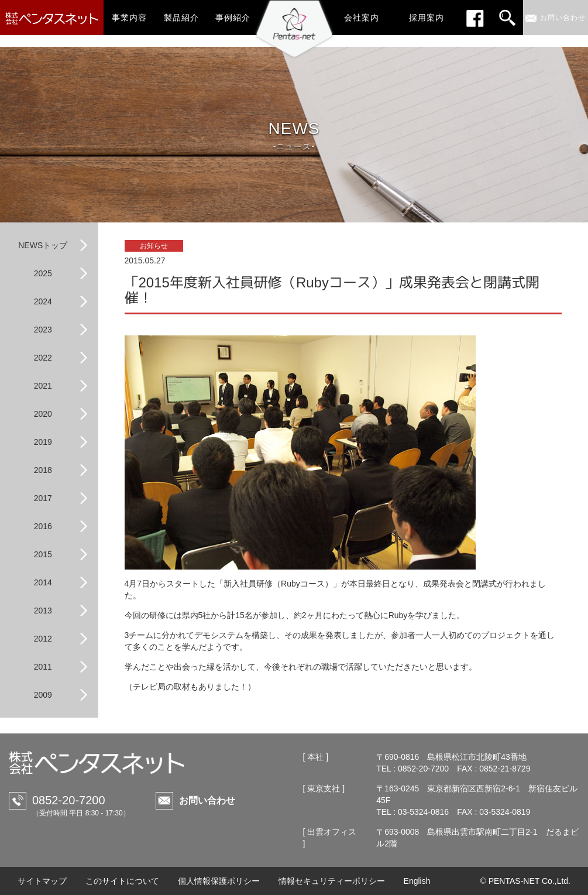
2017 (43, 498)
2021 (43, 386)
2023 (43, 330)
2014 (43, 582)
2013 (43, 611)
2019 (43, 442)
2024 (43, 301)
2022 (43, 358)
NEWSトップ (43, 245)
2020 (43, 414)
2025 (43, 273)
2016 (43, 526)
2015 (43, 554)
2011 (43, 667)
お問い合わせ (207, 800)
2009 (43, 695)
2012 (43, 639)
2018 (43, 470)
